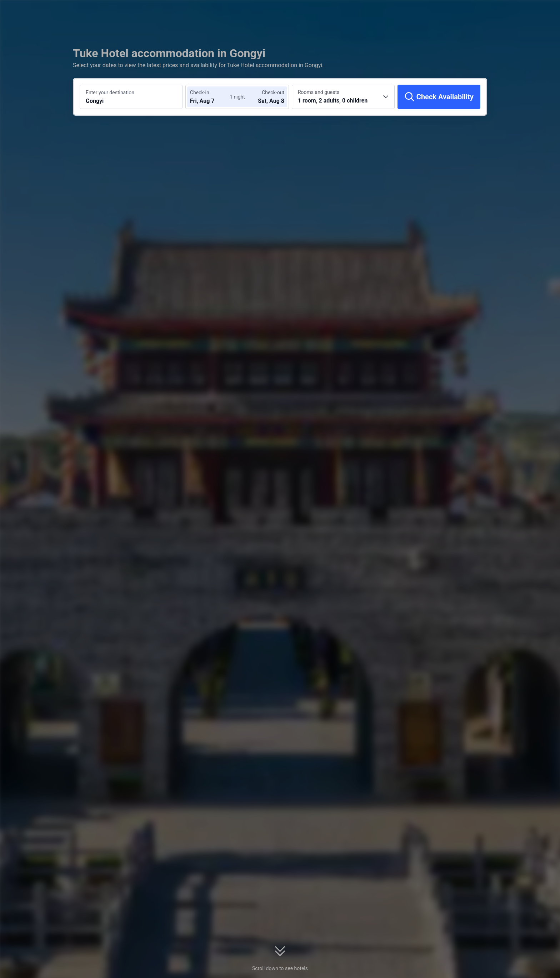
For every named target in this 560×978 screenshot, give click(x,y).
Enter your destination (110, 93)
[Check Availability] (439, 97)
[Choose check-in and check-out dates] (211, 97)
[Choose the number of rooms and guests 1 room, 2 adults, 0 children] (343, 97)
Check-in (200, 93)
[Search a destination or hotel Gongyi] (131, 97)
